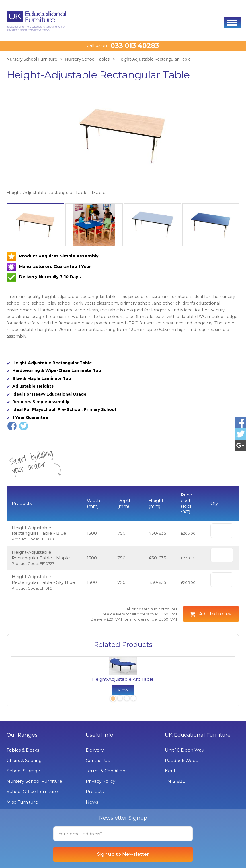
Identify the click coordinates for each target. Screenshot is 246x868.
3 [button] (127, 699)
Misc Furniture (22, 802)
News (92, 802)
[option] (123, 142)
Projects (95, 791)
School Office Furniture (32, 791)
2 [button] (120, 699)
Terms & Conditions (106, 771)
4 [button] (133, 699)
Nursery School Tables (87, 59)
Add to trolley (215, 614)
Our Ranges (22, 735)
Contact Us (98, 760)
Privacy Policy (101, 781)
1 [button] (112, 699)
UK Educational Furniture (198, 735)
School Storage (23, 771)
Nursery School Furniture (32, 59)
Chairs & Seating (24, 760)
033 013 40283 (135, 46)
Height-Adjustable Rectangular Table (154, 59)
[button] (232, 22)
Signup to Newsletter (123, 854)
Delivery (95, 750)
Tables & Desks (23, 750)
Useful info (100, 735)
